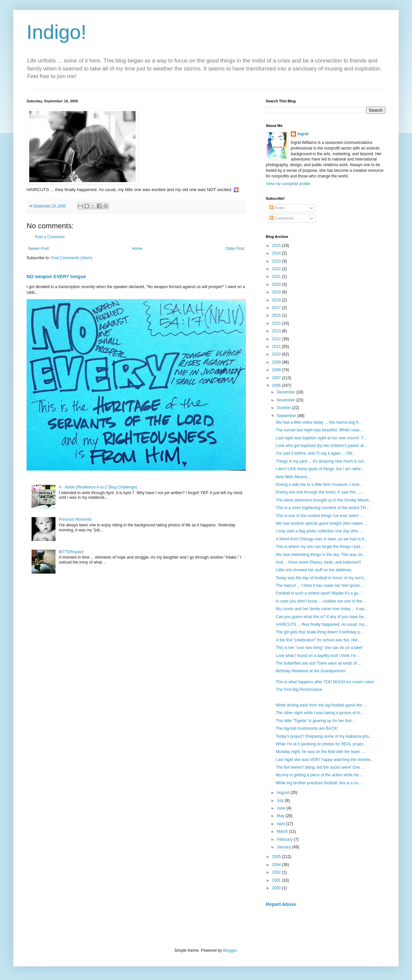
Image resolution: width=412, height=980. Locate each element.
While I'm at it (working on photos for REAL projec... (321, 744)
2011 (277, 347)
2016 (277, 315)
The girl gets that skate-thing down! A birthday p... (319, 632)
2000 (277, 888)
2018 (277, 300)
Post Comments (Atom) (72, 258)
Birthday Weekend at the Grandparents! (311, 671)
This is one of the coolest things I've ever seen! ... (319, 516)
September (287, 416)
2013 (277, 331)
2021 (277, 276)
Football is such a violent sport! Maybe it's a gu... (319, 593)
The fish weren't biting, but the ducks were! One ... (320, 767)
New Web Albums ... (294, 477)
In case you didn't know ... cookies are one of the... (320, 601)
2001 (277, 880)
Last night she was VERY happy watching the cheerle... (325, 760)
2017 (277, 308)
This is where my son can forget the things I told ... (320, 547)
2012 (277, 339)
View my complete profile (288, 184)
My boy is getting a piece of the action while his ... (319, 775)
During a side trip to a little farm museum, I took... (319, 485)
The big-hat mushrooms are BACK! (307, 728)
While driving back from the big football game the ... (321, 705)
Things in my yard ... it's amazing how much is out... (321, 461)
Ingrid (303, 134)
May (281, 816)
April (281, 824)
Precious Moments (75, 519)
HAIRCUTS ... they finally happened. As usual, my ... (322, 624)
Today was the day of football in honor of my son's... (321, 578)
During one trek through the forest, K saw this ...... (320, 492)
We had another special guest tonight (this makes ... (322, 523)
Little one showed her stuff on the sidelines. (314, 570)
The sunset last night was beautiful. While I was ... (320, 430)
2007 (277, 378)
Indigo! (56, 32)
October (284, 408)
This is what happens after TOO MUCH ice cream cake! (325, 682)
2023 (277, 261)
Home (137, 249)
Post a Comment (50, 237)
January (284, 847)
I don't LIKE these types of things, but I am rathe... (320, 469)
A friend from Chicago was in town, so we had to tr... (322, 539)
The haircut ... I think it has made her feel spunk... (319, 586)
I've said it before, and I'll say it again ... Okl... (316, 453)
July (281, 801)
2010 (277, 354)
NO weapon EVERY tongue (56, 276)
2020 (277, 284)
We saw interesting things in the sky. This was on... (321, 555)
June (282, 808)
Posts (277, 208)
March (283, 831)
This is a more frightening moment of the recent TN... (322, 508)
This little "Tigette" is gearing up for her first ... (316, 721)
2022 (277, 269)
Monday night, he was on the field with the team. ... (321, 752)
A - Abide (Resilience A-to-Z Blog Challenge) (98, 487)
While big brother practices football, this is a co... (318, 783)
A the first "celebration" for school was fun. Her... (318, 640)
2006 (277, 385)
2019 (277, 292)
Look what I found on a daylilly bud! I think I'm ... (318, 656)
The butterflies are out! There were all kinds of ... (318, 663)
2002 (277, 872)
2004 (277, 865)
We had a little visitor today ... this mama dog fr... (319, 422)
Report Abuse (281, 904)
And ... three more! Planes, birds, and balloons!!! (319, 562)
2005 (277, 857)
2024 (277, 253)
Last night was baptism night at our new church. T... (321, 438)
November (287, 400)
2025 (277, 246)
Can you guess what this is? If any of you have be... (321, 617)
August (284, 793)
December (287, 392)
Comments (282, 218)
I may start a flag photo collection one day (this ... (319, 531)
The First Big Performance (299, 690)
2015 (277, 323)
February (285, 839)
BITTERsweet (71, 552)
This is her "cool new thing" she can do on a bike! (320, 648)
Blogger (230, 950)
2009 (277, 362)
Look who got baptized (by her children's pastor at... (321, 446)
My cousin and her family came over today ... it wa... (322, 609)
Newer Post (39, 249)
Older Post (235, 249)
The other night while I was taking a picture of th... (320, 713)
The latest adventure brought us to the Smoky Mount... (324, 500)
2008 (277, 370)
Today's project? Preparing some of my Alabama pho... (324, 736)
